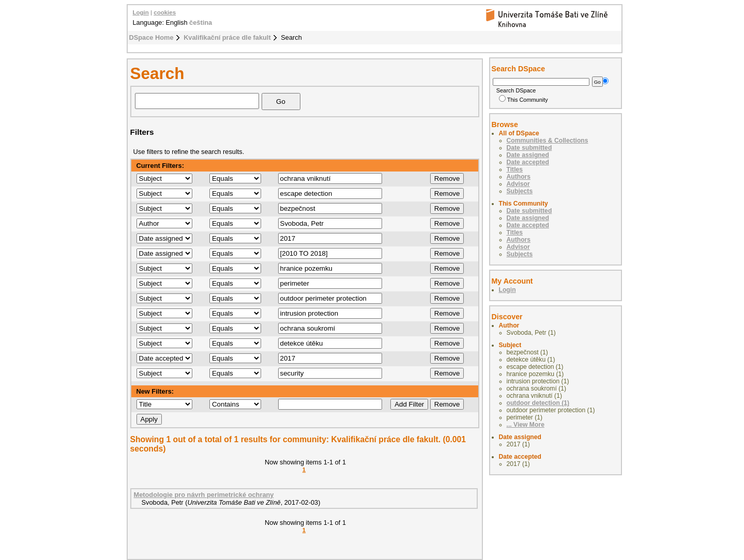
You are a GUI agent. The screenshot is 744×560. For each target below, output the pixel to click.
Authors (519, 177)
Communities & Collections (548, 141)
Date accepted (528, 162)
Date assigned (528, 155)
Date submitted (529, 148)
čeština (201, 22)
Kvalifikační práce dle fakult (227, 37)
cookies (165, 12)
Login (141, 12)
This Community (523, 100)
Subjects (520, 191)
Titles (515, 169)
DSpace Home (151, 37)
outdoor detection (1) (538, 403)
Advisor (518, 184)
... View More (526, 425)
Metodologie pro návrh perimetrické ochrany (204, 495)
